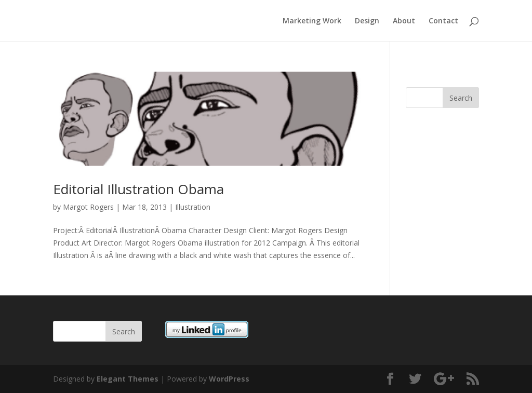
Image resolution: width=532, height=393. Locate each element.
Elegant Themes (128, 379)
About (404, 21)
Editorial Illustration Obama (138, 189)
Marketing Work (312, 21)
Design (367, 21)
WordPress (229, 379)
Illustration (193, 207)
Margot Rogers (88, 207)
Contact (443, 21)
